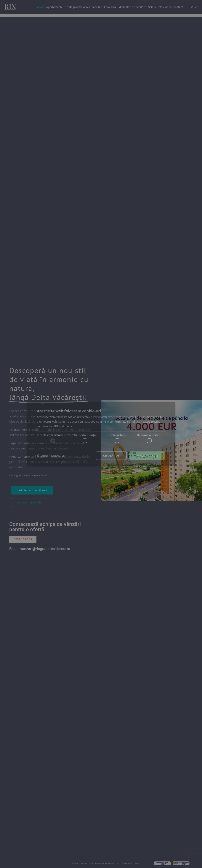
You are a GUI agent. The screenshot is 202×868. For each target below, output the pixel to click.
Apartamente (54, 7)
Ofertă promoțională (77, 7)
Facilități (97, 7)
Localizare (110, 7)
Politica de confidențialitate (102, 863)
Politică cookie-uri (125, 863)
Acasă (41, 7)
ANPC (137, 863)
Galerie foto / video (160, 7)
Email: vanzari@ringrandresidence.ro (40, 549)
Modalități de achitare (132, 7)
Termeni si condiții (79, 863)
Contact (178, 7)
